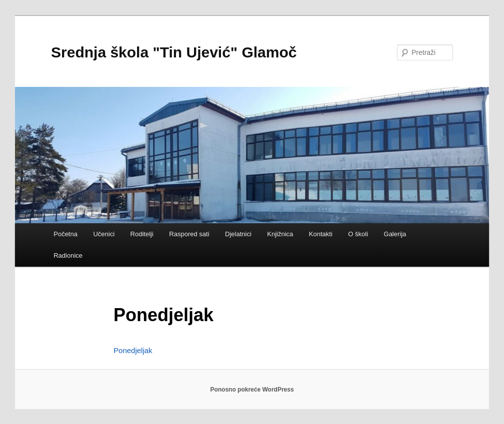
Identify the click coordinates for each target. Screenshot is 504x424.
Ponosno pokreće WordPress (252, 390)
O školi (358, 234)
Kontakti (321, 234)
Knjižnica (280, 234)
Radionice (68, 255)
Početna (65, 234)
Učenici (104, 234)
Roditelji (142, 234)
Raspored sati (189, 234)
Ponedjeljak (133, 350)
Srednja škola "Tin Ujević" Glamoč (174, 52)
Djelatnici (238, 234)
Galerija (395, 234)
